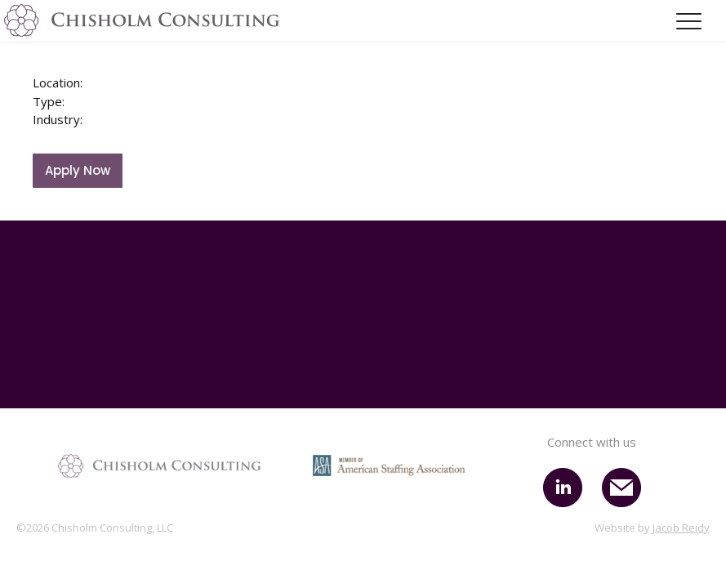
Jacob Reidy (681, 528)
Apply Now (78, 170)
